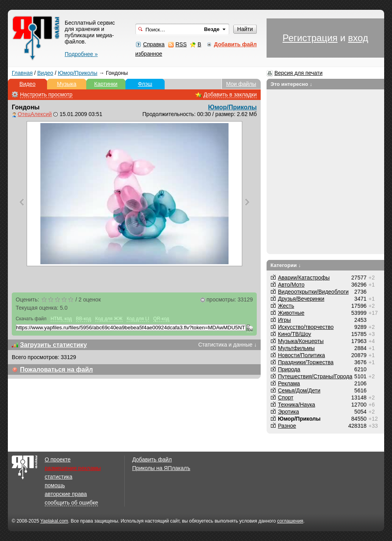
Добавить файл (152, 459)
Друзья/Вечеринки (301, 299)
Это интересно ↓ (291, 84)
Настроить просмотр (46, 94)
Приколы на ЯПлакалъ (161, 468)
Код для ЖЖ (109, 319)
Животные (291, 313)
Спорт (286, 398)
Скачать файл (31, 319)
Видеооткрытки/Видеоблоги (313, 292)
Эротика (289, 412)
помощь (55, 485)
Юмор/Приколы (78, 73)
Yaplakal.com (54, 521)
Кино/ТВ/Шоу (295, 334)
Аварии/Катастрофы (304, 278)
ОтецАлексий (35, 114)
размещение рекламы (73, 468)
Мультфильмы (296, 348)
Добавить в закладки (230, 94)
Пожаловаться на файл (56, 369)
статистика (58, 477)
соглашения (290, 521)
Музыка (67, 84)
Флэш (145, 84)
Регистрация (310, 38)
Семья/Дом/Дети (299, 390)
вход (358, 38)
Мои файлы (241, 84)
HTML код (61, 319)
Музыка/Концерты (301, 341)
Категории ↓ (286, 265)
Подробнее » (81, 54)
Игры (284, 320)
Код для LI (138, 319)
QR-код (161, 319)
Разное (287, 426)
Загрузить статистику (54, 345)
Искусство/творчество (306, 327)
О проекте (58, 459)
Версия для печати (299, 73)
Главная (22, 73)
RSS (181, 44)
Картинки (106, 84)
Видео (45, 73)
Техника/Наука (297, 405)
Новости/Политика (301, 355)
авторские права (66, 494)
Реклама (289, 383)
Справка (154, 44)
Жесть (286, 306)
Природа (289, 369)
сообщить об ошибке (71, 503)
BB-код (84, 319)
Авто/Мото (291, 285)
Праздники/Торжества (306, 362)
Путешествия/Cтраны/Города (315, 376)
